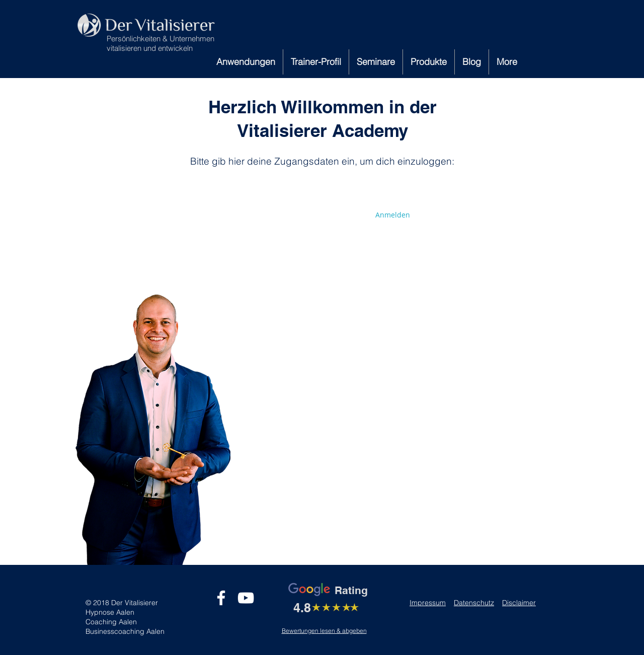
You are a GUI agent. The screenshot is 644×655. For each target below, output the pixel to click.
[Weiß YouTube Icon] (246, 598)
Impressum (428, 603)
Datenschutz (474, 603)
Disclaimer (519, 603)
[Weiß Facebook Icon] (221, 598)
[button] (246, 62)
